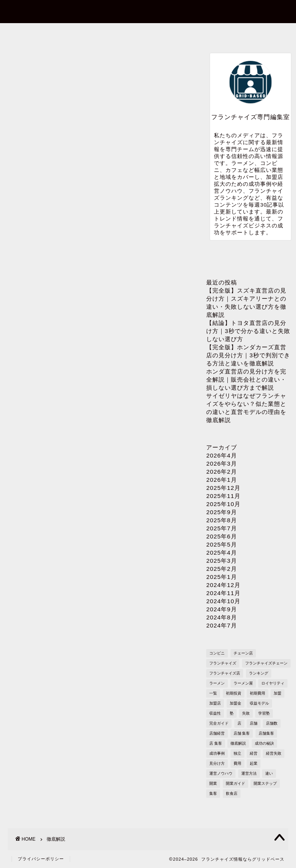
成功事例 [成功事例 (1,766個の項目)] (217, 753)
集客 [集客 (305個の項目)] (213, 793)
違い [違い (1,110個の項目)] (269, 773)
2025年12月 (223, 488)
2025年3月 (221, 561)
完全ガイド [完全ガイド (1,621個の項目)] (219, 723)
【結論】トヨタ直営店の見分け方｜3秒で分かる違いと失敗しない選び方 (248, 331)
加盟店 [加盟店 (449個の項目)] (215, 703)
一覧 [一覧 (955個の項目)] (213, 693)
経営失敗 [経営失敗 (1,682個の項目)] (274, 753)
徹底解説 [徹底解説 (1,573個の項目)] (238, 743)
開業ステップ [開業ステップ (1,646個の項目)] (265, 783)
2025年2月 (221, 569)
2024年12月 (223, 585)
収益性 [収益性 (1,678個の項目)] (215, 713)
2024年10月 (223, 601)
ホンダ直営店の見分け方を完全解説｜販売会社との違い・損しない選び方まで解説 (246, 379)
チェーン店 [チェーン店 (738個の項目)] (243, 653)
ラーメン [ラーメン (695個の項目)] (217, 683)
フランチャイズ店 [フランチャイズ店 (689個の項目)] (225, 673)
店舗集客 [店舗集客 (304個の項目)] (266, 733)
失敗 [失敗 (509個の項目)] (246, 713)
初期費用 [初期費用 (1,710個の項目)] (257, 693)
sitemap (257, 33)
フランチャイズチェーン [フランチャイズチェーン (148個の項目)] (266, 663)
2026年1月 (221, 480)
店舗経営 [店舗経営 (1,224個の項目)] (217, 733)
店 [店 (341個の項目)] (239, 723)
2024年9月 (221, 609)
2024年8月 (221, 617)
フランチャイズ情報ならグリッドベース (148, 11)
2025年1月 (221, 577)
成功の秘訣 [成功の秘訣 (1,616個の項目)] (264, 743)
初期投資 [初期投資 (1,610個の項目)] (234, 693)
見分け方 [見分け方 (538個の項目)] (217, 763)
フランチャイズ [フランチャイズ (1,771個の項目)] (223, 663)
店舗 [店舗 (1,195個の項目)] (254, 723)
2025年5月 (221, 544)
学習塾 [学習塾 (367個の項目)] (264, 713)
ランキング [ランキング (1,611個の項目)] (259, 673)
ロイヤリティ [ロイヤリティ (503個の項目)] (273, 683)
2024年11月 (223, 593)
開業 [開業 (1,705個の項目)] (213, 783)
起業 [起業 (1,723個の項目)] (254, 763)
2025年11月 (223, 496)
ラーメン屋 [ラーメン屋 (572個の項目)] (243, 683)
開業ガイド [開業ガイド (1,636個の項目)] (235, 783)
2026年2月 (221, 472)
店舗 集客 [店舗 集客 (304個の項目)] (242, 733)
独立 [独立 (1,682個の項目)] (237, 753)
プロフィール (145, 33)
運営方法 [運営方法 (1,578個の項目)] (249, 773)
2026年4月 (221, 455)
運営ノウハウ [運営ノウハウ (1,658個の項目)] (221, 773)
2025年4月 (221, 553)
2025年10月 (223, 504)
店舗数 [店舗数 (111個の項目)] (272, 723)
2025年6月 (221, 536)
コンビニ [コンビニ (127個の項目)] (217, 653)
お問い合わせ (90, 33)
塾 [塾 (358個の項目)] (232, 713)
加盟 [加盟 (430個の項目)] (277, 693)
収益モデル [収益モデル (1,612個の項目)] (259, 703)
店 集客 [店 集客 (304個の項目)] (216, 743)
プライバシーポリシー (199, 36)
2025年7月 (221, 528)
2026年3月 (221, 463)
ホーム (35, 33)
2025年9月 (221, 512)
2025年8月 (221, 520)
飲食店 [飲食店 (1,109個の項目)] (232, 793)
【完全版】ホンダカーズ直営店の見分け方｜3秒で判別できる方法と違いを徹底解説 (248, 355)
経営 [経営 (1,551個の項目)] (254, 753)
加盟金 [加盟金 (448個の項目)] (235, 703)
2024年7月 (221, 625)
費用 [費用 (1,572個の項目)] (237, 763)
